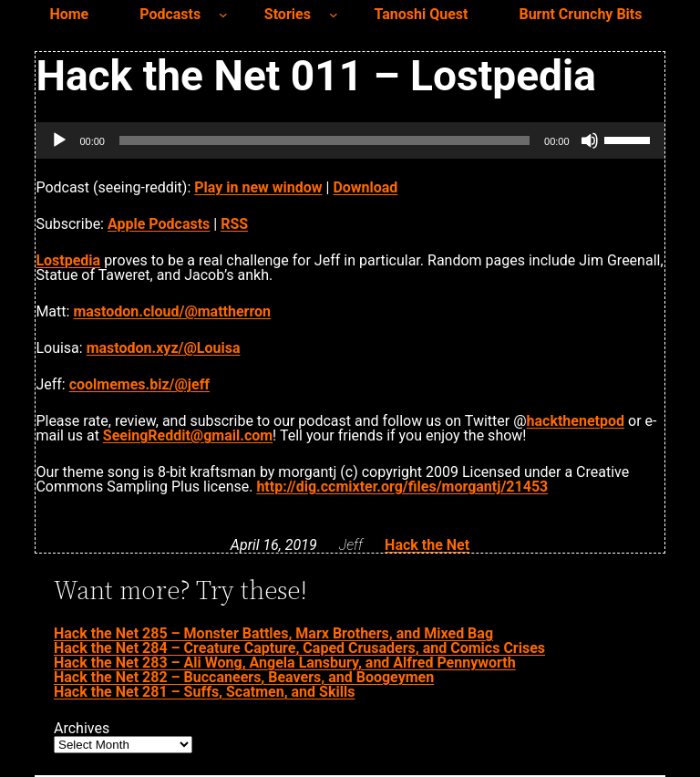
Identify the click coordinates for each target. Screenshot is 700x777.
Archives (82, 729)
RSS (234, 224)
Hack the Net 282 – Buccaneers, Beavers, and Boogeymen (244, 677)
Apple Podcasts (159, 224)
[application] (350, 140)
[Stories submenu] (334, 15)
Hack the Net (427, 545)
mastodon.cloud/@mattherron (172, 311)
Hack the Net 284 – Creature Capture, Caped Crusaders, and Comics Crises (299, 648)
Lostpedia (68, 260)
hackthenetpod (576, 421)
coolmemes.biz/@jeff (139, 384)
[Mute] (590, 140)
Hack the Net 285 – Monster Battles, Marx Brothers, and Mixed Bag (273, 633)
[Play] (59, 140)
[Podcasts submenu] (223, 15)
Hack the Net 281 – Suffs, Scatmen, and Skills (204, 692)
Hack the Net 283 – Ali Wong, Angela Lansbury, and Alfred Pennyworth (285, 663)
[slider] (324, 140)
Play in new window (258, 187)
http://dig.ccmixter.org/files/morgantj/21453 (402, 487)
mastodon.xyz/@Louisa (164, 348)
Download (365, 187)
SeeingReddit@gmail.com (188, 435)
